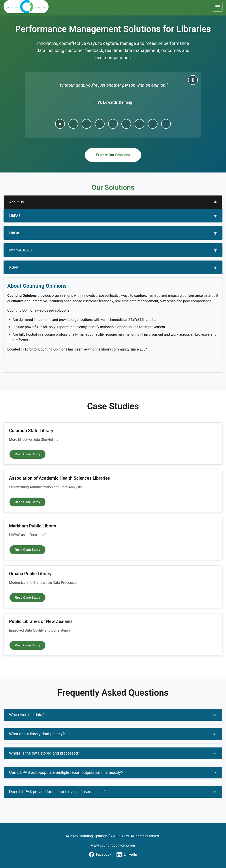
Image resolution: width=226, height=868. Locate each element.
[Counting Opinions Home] (26, 7)
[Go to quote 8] (153, 124)
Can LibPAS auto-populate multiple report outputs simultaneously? (113, 773)
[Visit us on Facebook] (100, 855)
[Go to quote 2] (73, 124)
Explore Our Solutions (113, 155)
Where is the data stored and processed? (113, 753)
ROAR (14, 267)
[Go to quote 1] (60, 124)
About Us (17, 202)
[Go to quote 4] (100, 124)
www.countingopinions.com (113, 845)
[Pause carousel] (193, 80)
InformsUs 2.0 (20, 250)
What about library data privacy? (113, 734)
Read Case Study (30, 454)
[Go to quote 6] (126, 124)
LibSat (14, 233)
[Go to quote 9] (166, 124)
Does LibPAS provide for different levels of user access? (113, 792)
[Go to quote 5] (113, 124)
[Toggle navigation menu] (218, 7)
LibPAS (15, 216)
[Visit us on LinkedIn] (127, 855)
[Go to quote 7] (139, 124)
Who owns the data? (113, 715)
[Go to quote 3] (87, 124)
